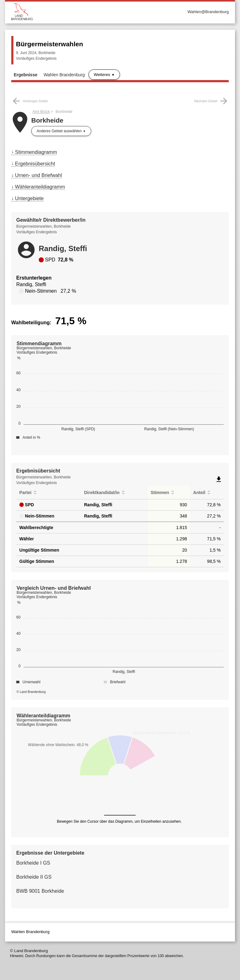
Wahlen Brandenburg (64, 75)
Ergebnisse (25, 75)
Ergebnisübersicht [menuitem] (35, 164)
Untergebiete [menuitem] (29, 198)
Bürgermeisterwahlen (50, 44)
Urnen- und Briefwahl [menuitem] (38, 175)
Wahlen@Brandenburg (208, 12)
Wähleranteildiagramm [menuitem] (40, 187)
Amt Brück (41, 112)
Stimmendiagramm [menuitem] (36, 152)
